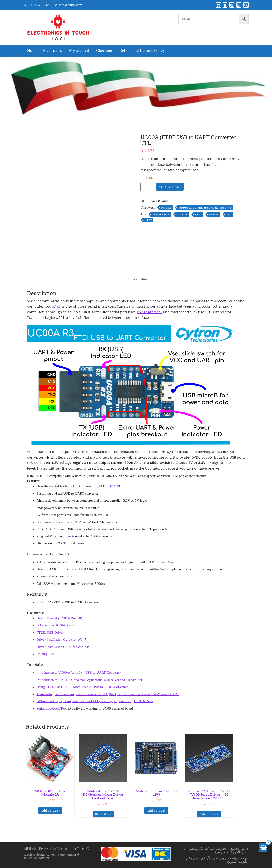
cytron (182, 214)
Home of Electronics (45, 51)
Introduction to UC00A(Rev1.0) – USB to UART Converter (79, 673)
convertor (161, 214)
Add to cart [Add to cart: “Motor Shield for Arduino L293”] (156, 811)
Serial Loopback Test (51, 708)
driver (67, 536)
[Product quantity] (148, 187)
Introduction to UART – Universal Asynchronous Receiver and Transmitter (89, 680)
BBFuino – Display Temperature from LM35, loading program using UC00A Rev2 (95, 701)
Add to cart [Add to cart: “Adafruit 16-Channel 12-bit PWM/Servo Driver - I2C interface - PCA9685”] (209, 814)
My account (79, 51)
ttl (229, 214)
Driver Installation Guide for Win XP (63, 647)
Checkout (104, 51)
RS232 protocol (149, 312)
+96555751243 (39, 5)
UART (56, 306)
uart (148, 220)
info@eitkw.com (71, 5)
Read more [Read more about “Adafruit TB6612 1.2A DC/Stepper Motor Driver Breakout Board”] (103, 814)
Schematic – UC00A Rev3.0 (56, 625)
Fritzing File (45, 654)
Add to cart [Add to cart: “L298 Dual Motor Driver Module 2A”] (50, 811)
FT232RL (114, 486)
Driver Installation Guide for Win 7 (61, 640)
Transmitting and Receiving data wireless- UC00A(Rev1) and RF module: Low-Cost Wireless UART (108, 694)
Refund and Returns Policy (142, 51)
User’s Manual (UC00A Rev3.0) (59, 618)
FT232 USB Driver (50, 633)
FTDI (198, 214)
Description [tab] (138, 279)
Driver (166, 208)
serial (214, 214)
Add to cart (170, 187)
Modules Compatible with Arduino (205, 208)
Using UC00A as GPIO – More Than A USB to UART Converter (82, 687)
